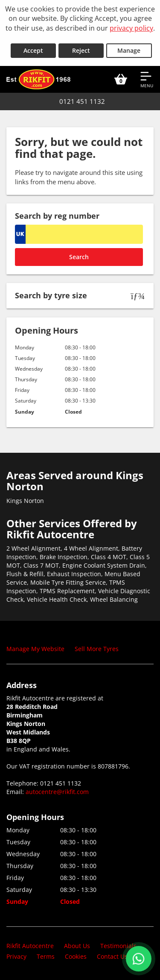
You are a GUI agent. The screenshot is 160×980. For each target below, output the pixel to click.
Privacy (16, 956)
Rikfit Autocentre (30, 946)
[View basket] (121, 79)
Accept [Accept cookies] (33, 50)
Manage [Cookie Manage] (129, 50)
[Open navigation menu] (147, 79)
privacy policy (131, 28)
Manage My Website (35, 649)
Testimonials (118, 946)
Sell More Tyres (97, 649)
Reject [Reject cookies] (81, 50)
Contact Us (112, 956)
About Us (77, 946)
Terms (46, 956)
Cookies (76, 956)
